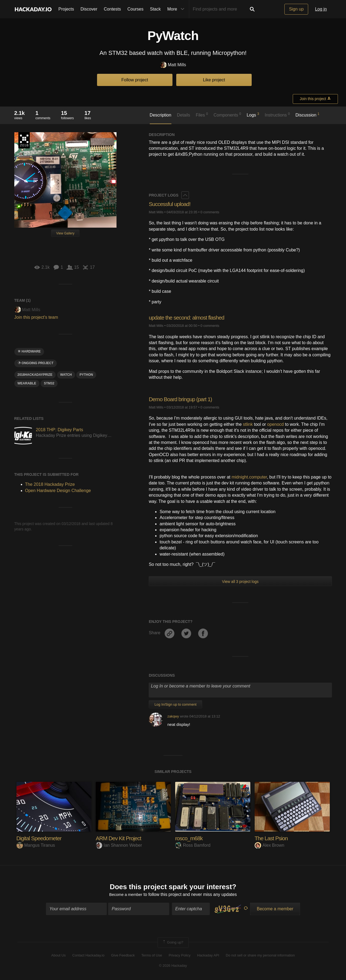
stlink (248, 424)
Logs (253, 115)
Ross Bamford (193, 845)
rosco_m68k (190, 838)
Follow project (135, 80)
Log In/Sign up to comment (175, 704)
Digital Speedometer (41, 838)
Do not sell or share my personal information (260, 956)
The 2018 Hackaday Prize (24, 140)
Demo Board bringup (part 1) (183, 399)
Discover (89, 9)
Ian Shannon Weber (119, 845)
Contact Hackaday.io (89, 956)
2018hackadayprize (35, 375)
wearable (27, 383)
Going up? (173, 944)
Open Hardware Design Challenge (58, 491)
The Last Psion (273, 838)
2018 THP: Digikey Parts (60, 430)
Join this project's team (36, 317)
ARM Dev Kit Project (120, 838)
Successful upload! (171, 204)
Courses (135, 9)
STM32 (49, 383)
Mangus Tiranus (36, 845)
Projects (66, 9)
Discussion (307, 115)
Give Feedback (123, 956)
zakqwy (173, 716)
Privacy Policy (180, 956)
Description (161, 115)
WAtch (66, 375)
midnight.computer (249, 477)
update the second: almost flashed (189, 318)
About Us (59, 956)
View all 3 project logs (240, 582)
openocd (275, 424)
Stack (155, 9)
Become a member (126, 896)
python (86, 375)
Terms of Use (152, 956)
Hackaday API (208, 956)
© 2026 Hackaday (173, 967)
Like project (214, 80)
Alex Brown (270, 845)
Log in (321, 9)
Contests (112, 9)
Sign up (296, 9)
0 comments (210, 212)
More (177, 9)
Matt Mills (173, 65)
